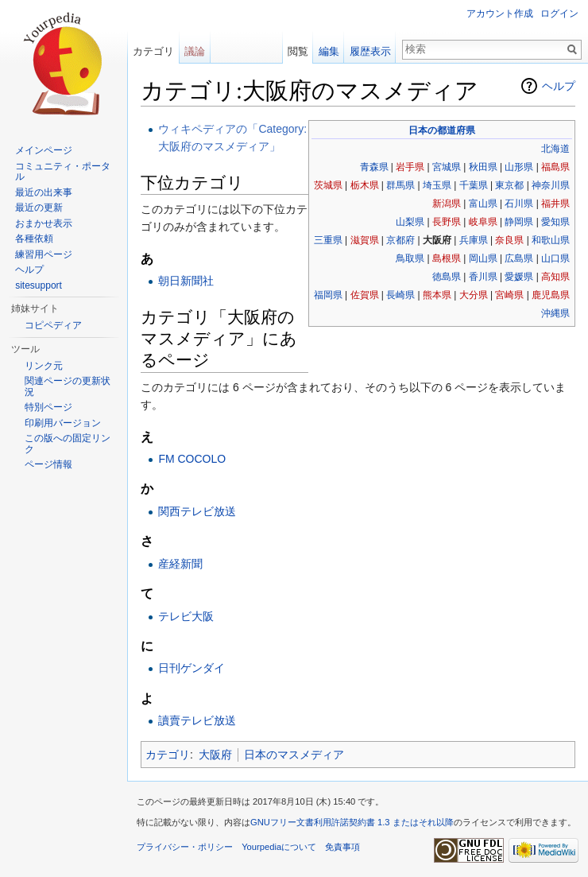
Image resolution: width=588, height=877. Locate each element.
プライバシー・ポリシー (185, 847)
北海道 (555, 149)
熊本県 (437, 295)
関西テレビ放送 (197, 511)
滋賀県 (365, 240)
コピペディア (53, 325)
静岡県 (519, 222)
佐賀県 (365, 295)
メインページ (44, 150)
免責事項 (342, 847)
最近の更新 (39, 208)
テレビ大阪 (186, 616)
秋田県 (483, 167)
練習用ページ (44, 254)
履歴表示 (370, 51)
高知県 (555, 277)
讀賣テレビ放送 (197, 720)
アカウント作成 (500, 14)
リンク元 (44, 366)
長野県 (447, 222)
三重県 (328, 240)
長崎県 (400, 295)
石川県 (519, 204)
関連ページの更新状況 (68, 386)
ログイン (559, 14)
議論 (195, 51)
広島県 (519, 258)
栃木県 (365, 185)
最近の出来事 (44, 192)
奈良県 (509, 240)
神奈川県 (551, 185)
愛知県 (555, 222)
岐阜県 (483, 222)
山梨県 (410, 222)
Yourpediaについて (279, 847)
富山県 (483, 204)
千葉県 (474, 185)
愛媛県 (519, 277)
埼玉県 (437, 185)
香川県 (483, 277)
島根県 (447, 258)
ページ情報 (48, 464)
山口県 (555, 258)
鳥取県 (410, 258)
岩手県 (410, 167)
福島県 (555, 167)
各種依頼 (34, 239)
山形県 (519, 167)
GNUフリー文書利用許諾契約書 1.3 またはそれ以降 (352, 822)
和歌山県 (551, 240)
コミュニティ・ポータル (63, 172)
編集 (329, 51)
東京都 (509, 185)
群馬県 (400, 185)
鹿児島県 (551, 295)
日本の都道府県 (442, 130)
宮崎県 (509, 295)
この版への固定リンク (68, 444)
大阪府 (215, 755)
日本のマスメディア (294, 755)
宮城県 (447, 167)
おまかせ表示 (44, 223)
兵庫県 (474, 240)
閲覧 (298, 51)
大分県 (474, 295)
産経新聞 (180, 564)
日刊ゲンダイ (191, 668)
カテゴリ (168, 755)
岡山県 (483, 258)
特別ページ (48, 407)
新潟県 (447, 204)
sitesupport (39, 285)
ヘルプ (559, 86)
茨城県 (328, 185)
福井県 (555, 204)
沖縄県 (555, 313)
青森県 (374, 167)
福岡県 (328, 295)
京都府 (400, 240)
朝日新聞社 (186, 281)
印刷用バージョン (63, 423)
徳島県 (447, 277)
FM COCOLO (192, 459)
